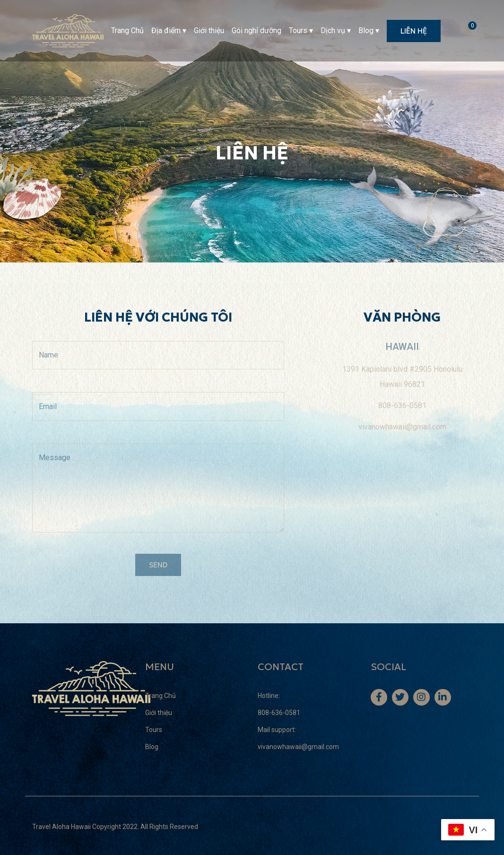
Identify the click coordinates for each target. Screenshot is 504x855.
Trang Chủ (127, 31)
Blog (366, 31)
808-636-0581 (279, 713)
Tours (298, 31)
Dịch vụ (333, 31)
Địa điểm (166, 31)
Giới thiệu (209, 31)
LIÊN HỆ (414, 31)
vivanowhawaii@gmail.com (298, 747)
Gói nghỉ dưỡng (256, 31)
